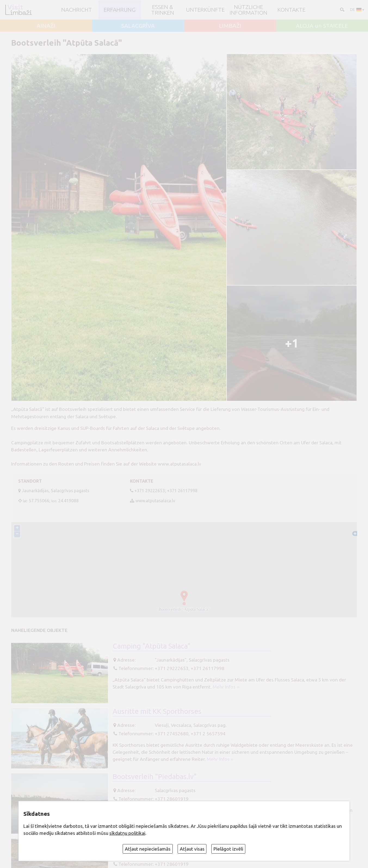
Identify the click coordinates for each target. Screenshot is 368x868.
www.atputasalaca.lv (155, 501)
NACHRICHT (77, 10)
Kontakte (291, 10)
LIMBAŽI (230, 26)
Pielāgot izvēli (228, 849)
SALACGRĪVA (138, 26)
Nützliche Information (248, 10)
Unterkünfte (205, 10)
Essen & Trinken (163, 10)
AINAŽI (46, 26)
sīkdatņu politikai (127, 833)
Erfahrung (120, 10)
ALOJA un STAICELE (322, 26)
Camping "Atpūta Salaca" (151, 646)
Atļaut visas (192, 849)
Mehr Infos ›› (226, 687)
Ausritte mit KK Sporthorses (157, 711)
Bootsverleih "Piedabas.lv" (155, 776)
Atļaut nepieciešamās (148, 849)
